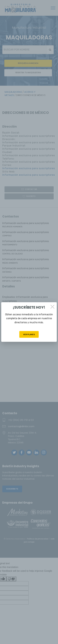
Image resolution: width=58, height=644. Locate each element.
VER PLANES (29, 334)
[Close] (52, 307)
